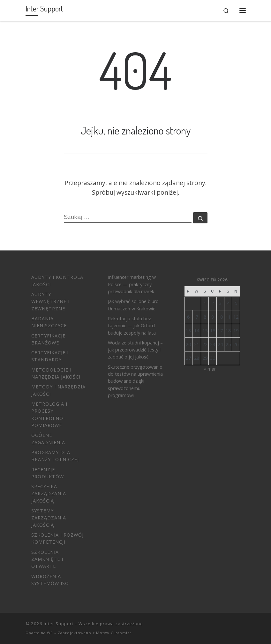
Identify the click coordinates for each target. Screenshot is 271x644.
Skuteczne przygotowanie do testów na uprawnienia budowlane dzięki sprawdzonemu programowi (135, 381)
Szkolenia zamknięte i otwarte (47, 559)
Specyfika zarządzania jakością (49, 494)
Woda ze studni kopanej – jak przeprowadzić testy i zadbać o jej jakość (135, 350)
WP (50, 633)
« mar (210, 369)
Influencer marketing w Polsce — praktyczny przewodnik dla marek (132, 284)
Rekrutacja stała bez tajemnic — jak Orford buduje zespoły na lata (132, 326)
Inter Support (59, 624)
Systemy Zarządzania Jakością (49, 518)
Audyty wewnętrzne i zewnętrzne (50, 301)
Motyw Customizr (114, 633)
